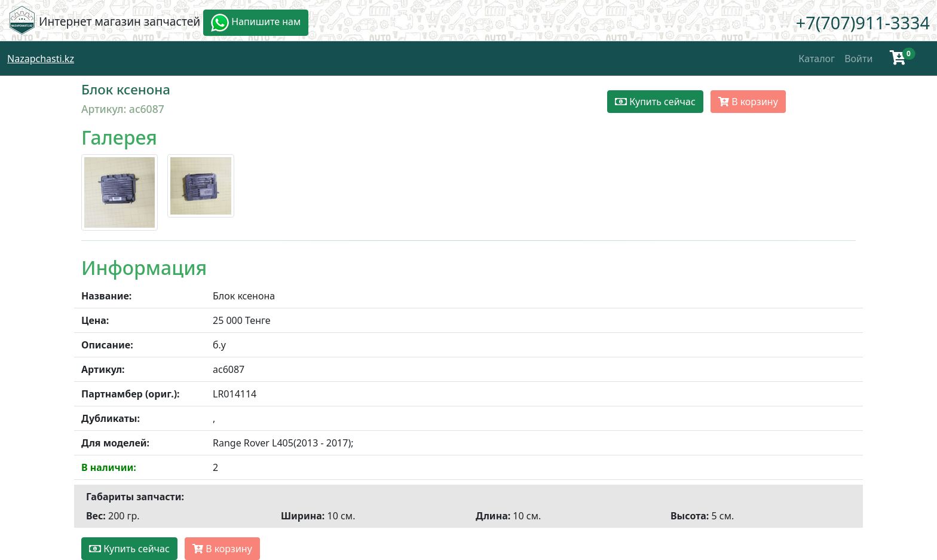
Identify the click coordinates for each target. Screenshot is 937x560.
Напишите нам (256, 23)
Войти (858, 59)
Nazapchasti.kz (41, 59)
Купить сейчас (655, 102)
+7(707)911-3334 (863, 22)
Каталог (817, 59)
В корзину (748, 102)
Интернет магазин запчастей (120, 21)
